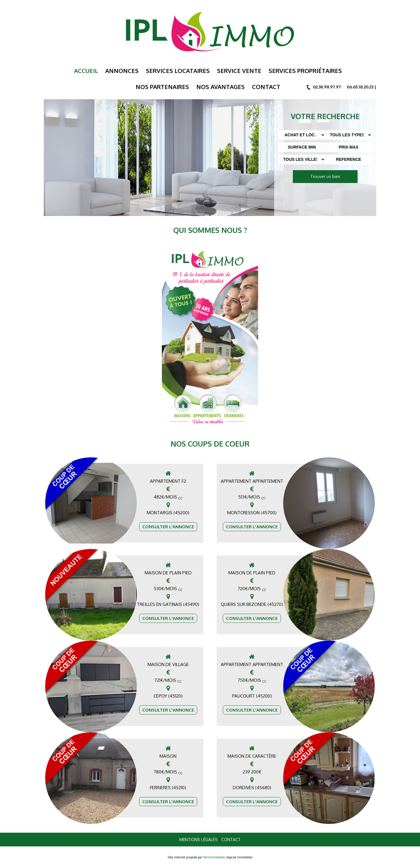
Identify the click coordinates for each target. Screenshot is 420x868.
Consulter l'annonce (168, 527)
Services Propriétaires (305, 71)
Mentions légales (198, 840)
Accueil (86, 71)
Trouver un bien (325, 176)
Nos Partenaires (162, 87)
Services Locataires (178, 71)
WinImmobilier (214, 857)
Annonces (122, 71)
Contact (266, 87)
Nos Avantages (220, 87)
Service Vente (239, 71)
